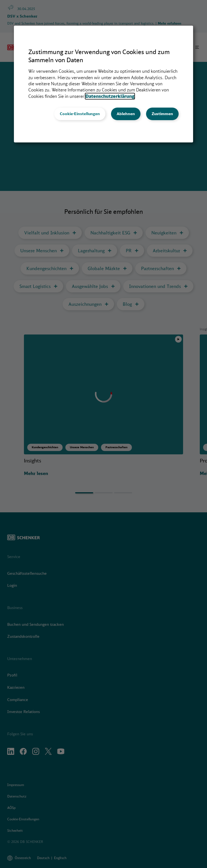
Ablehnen (126, 114)
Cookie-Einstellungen (80, 114)
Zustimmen (162, 114)
